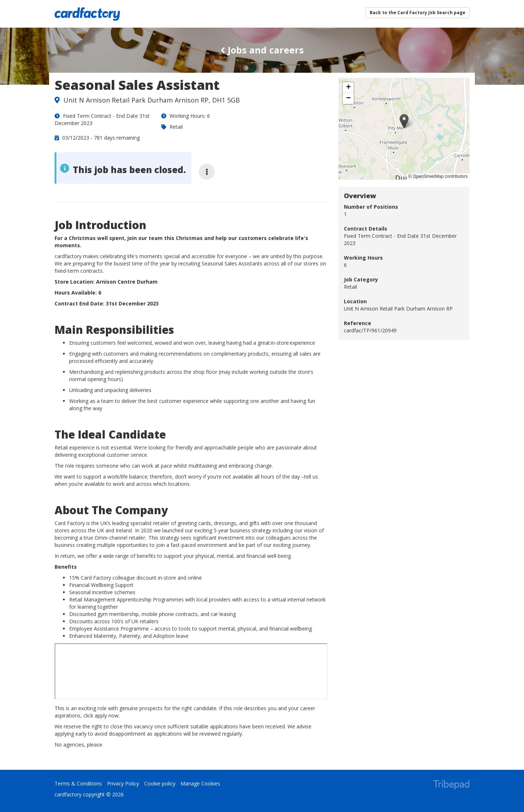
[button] (404, 121)
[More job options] (207, 172)
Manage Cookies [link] (200, 783)
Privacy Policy (123, 783)
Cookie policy (160, 783)
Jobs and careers (262, 50)
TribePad (451, 785)
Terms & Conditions (78, 783)
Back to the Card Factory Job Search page (418, 13)
